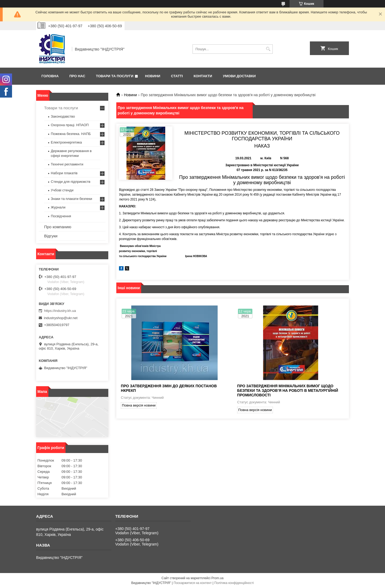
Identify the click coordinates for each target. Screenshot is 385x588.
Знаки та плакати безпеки (72, 199)
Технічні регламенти (67, 164)
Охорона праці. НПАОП (70, 125)
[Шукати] (268, 49)
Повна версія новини (139, 405)
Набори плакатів (64, 173)
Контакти (203, 76)
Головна (50, 76)
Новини (153, 76)
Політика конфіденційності (234, 583)
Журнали (58, 207)
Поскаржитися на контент (192, 583)
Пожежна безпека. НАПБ (71, 134)
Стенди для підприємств (71, 182)
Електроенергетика (66, 142)
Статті (177, 76)
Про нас (77, 76)
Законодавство (63, 116)
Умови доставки (239, 76)
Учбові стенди (62, 190)
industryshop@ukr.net (61, 318)
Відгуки (51, 236)
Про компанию (58, 227)
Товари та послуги (115, 76)
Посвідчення (61, 216)
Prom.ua (217, 578)
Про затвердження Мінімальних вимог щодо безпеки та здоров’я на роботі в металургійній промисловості (288, 390)
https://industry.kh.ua (60, 311)
